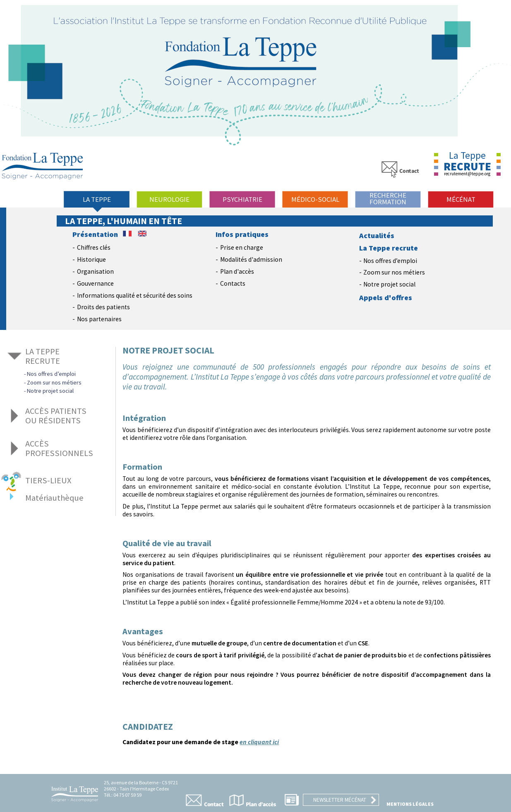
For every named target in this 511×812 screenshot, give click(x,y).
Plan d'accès (237, 271)
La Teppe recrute (389, 248)
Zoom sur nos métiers (394, 272)
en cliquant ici (259, 742)
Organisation (95, 271)
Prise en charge (242, 247)
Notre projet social (389, 284)
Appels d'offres (386, 298)
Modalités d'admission (251, 259)
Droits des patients (103, 307)
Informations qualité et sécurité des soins (135, 295)
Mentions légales (410, 804)
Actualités (377, 236)
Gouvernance (95, 283)
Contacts (233, 283)
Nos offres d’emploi (390, 261)
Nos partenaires (99, 319)
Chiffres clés (94, 247)
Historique (91, 259)
